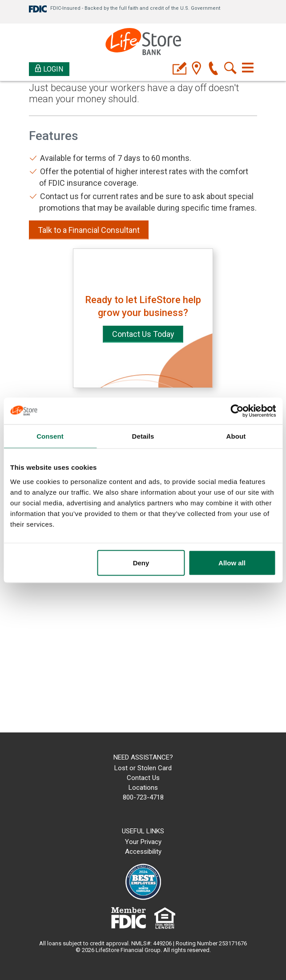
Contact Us (143, 778)
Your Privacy (143, 842)
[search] (230, 69)
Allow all (232, 562)
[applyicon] (179, 69)
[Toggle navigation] (248, 68)
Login (49, 69)
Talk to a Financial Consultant (89, 230)
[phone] (213, 69)
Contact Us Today (143, 334)
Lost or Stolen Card (143, 768)
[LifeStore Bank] (143, 43)
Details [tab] (143, 436)
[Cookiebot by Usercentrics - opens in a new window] (237, 411)
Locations (143, 788)
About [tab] (236, 436)
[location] (196, 69)
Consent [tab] (50, 436)
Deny (141, 562)
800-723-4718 (143, 797)
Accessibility (143, 852)
